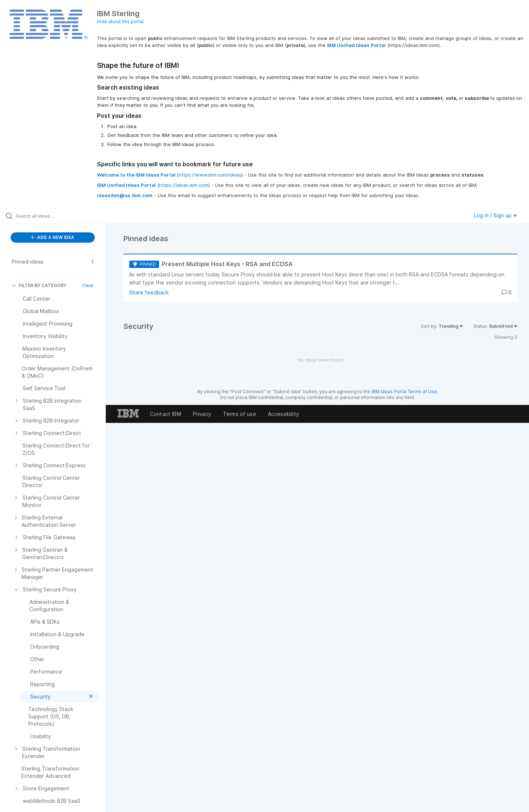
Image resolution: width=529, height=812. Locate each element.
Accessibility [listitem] (283, 414)
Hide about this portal (120, 21)
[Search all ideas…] (62, 216)
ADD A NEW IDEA (53, 237)
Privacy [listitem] (202, 414)
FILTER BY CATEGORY (39, 285)
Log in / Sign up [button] (496, 215)
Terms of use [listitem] (240, 414)
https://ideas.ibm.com (184, 185)
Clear (88, 285)
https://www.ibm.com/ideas (210, 175)
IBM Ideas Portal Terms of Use (404, 391)
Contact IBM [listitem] (165, 414)
